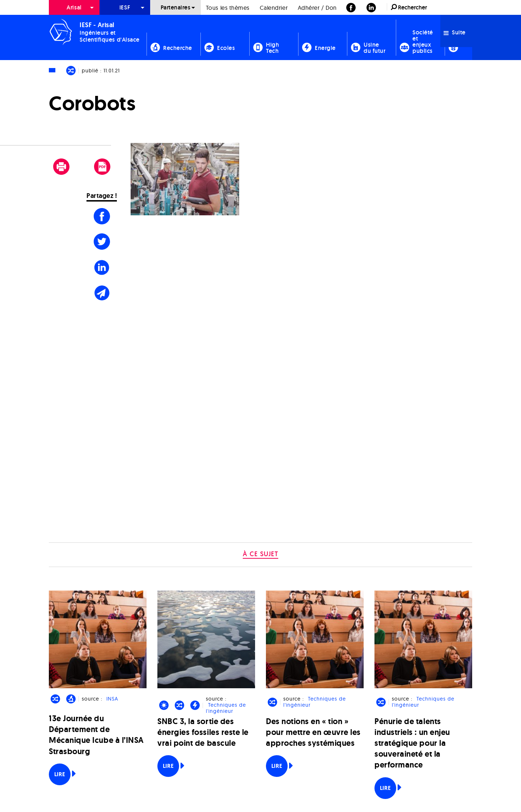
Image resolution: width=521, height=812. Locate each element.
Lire (60, 774)
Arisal (74, 7)
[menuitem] (74, 7)
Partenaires (176, 7)
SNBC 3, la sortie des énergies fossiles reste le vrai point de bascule (203, 732)
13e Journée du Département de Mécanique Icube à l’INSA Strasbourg (96, 735)
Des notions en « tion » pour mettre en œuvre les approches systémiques (313, 732)
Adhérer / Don (317, 8)
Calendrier (274, 8)
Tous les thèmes (228, 8)
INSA (112, 699)
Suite (455, 32)
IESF (125, 7)
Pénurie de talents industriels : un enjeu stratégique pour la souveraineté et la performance (412, 743)
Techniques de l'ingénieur (226, 708)
